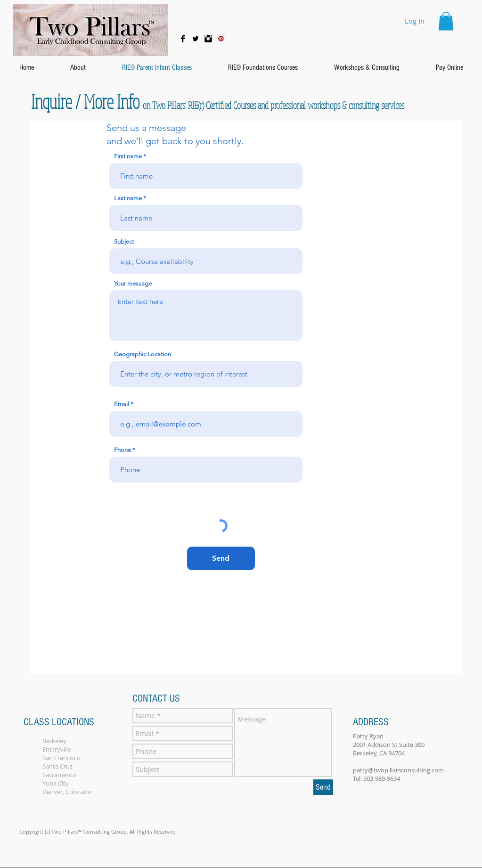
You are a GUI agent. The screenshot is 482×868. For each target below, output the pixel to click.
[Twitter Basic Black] (196, 39)
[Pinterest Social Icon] (221, 39)
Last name (128, 198)
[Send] (221, 558)
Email (122, 404)
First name (128, 156)
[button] (446, 21)
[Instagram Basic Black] (208, 39)
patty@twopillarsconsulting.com (398, 770)
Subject (124, 242)
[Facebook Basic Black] (183, 39)
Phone (123, 450)
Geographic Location (143, 354)
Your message (133, 283)
